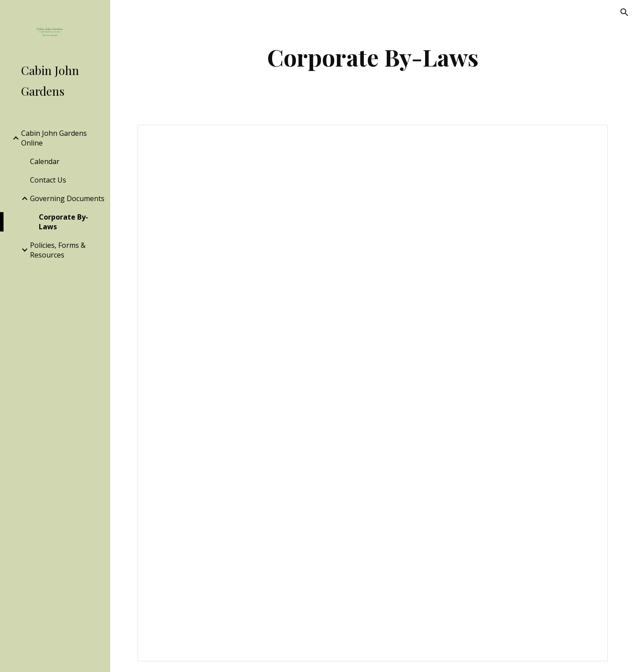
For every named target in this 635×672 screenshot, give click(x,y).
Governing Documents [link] (67, 198)
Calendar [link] (45, 161)
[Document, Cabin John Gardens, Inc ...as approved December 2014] (373, 393)
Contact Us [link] (48, 180)
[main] (373, 57)
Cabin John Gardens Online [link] (54, 138)
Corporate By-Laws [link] (63, 222)
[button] (624, 12)
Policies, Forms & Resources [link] (58, 250)
